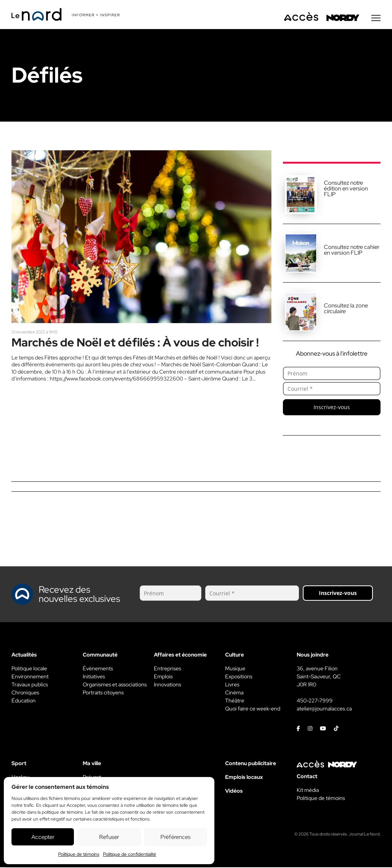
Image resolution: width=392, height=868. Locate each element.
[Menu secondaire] (376, 19)
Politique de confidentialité (130, 854)
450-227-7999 (315, 701)
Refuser (109, 837)
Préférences (176, 837)
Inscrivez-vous (332, 408)
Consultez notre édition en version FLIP (346, 189)
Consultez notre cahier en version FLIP (352, 251)
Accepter (43, 837)
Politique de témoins (79, 854)
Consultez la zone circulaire (346, 309)
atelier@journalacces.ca (324, 709)
